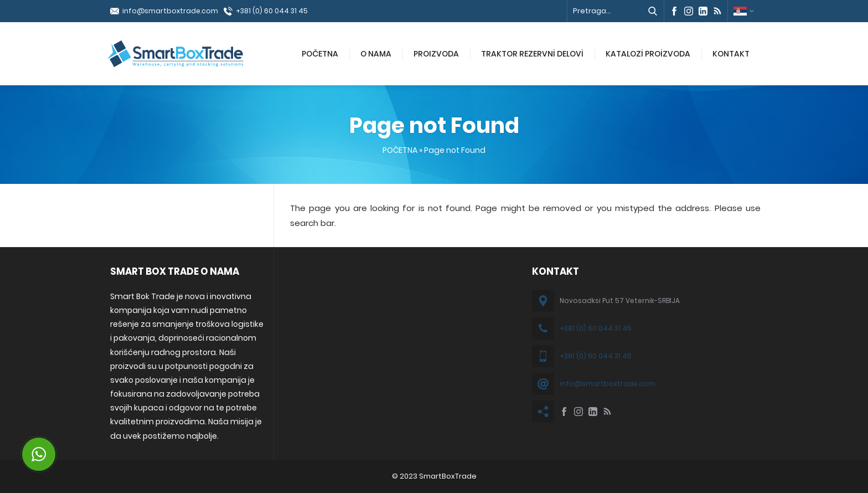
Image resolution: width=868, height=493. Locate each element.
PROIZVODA (436, 54)
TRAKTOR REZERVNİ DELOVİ (532, 54)
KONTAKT (731, 54)
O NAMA (376, 54)
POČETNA (320, 54)
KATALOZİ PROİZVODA (648, 54)
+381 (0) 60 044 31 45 (272, 11)
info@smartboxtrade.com (170, 11)
